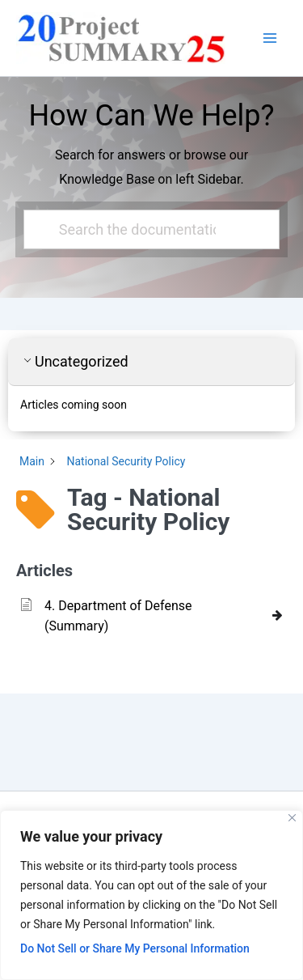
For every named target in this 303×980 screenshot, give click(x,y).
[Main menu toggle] (270, 38)
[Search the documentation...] (145, 229)
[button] (151, 362)
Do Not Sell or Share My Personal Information (135, 948)
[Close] (292, 818)
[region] (151, 895)
